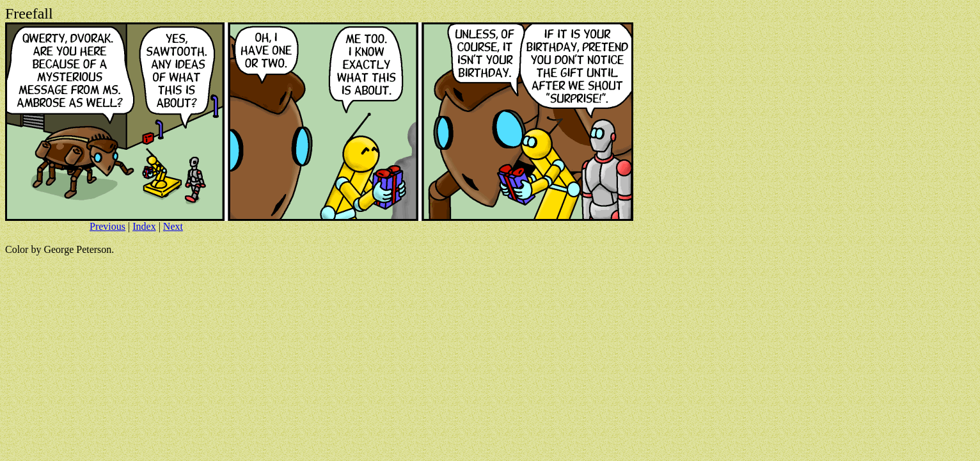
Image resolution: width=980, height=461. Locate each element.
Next (173, 226)
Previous (107, 226)
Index (144, 226)
